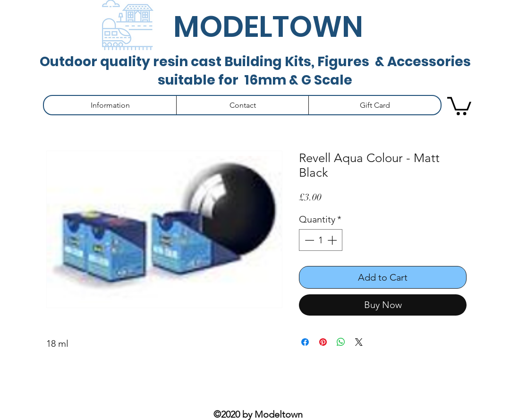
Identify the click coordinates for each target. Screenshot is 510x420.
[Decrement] (308, 240)
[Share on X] (359, 342)
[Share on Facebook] (305, 342)
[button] (110, 105)
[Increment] (333, 240)
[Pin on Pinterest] (323, 342)
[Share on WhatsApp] (341, 342)
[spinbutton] (321, 240)
